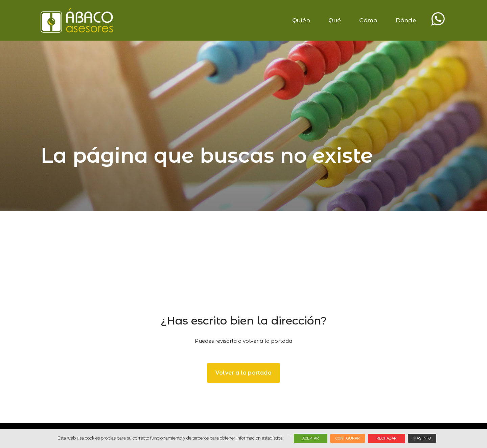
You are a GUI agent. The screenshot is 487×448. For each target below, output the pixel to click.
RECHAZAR (387, 438)
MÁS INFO (422, 438)
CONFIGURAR (348, 438)
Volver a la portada (243, 373)
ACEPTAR (311, 438)
